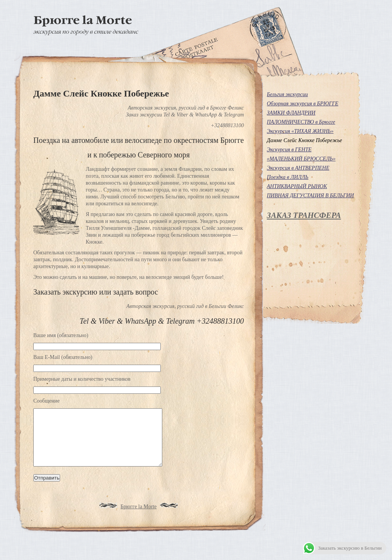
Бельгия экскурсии (287, 94)
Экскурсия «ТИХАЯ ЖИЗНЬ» (300, 131)
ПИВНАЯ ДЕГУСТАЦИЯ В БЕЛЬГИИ (310, 196)
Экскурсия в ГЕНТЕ (289, 150)
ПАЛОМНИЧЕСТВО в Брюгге (301, 122)
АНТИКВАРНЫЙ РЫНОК (297, 186)
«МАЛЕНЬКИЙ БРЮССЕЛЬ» (301, 159)
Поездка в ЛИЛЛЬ (288, 177)
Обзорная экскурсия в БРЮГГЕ (303, 104)
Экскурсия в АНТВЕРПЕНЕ (298, 168)
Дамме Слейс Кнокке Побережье (305, 140)
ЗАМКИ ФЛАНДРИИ (291, 113)
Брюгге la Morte (139, 518)
